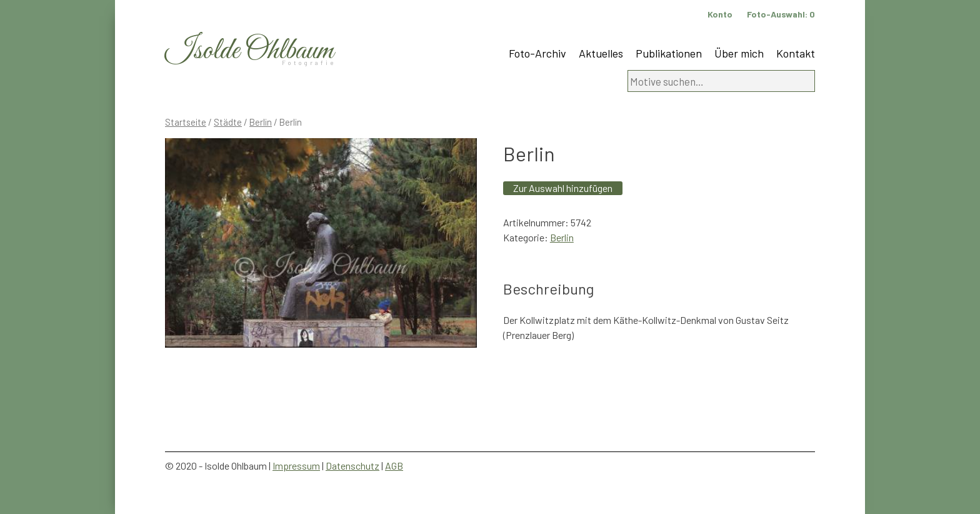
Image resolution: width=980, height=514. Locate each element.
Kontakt (796, 53)
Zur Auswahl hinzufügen (563, 188)
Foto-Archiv (537, 53)
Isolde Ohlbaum (249, 51)
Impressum (296, 466)
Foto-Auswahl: (781, 14)
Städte (228, 122)
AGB (394, 466)
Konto (720, 14)
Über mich (739, 53)
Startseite (186, 122)
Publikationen (669, 53)
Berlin (261, 122)
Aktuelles (601, 53)
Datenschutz (352, 466)
